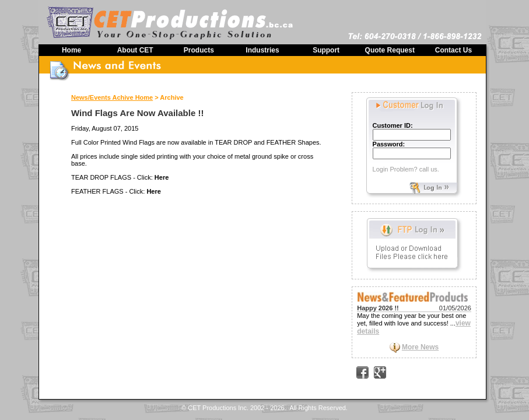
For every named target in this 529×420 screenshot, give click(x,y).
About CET (135, 50)
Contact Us (453, 50)
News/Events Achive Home (112, 97)
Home (71, 50)
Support (326, 50)
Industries (262, 50)
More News (420, 347)
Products (199, 50)
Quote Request (390, 50)
